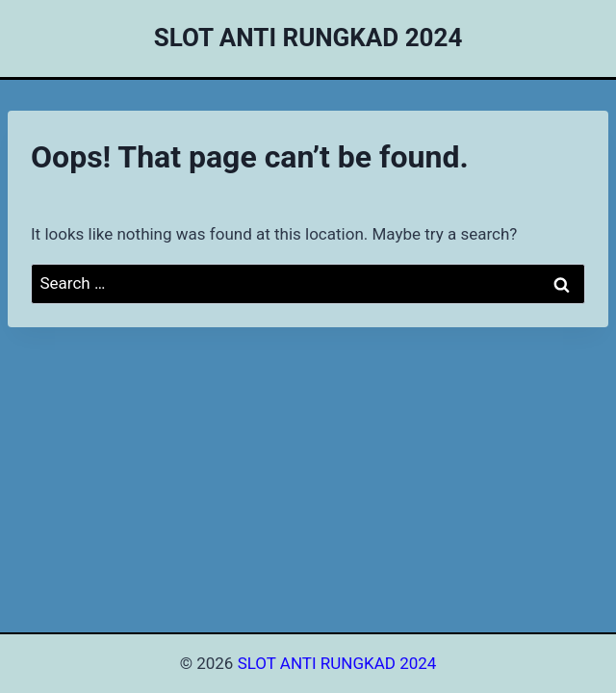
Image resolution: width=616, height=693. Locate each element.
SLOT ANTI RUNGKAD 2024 (337, 663)
